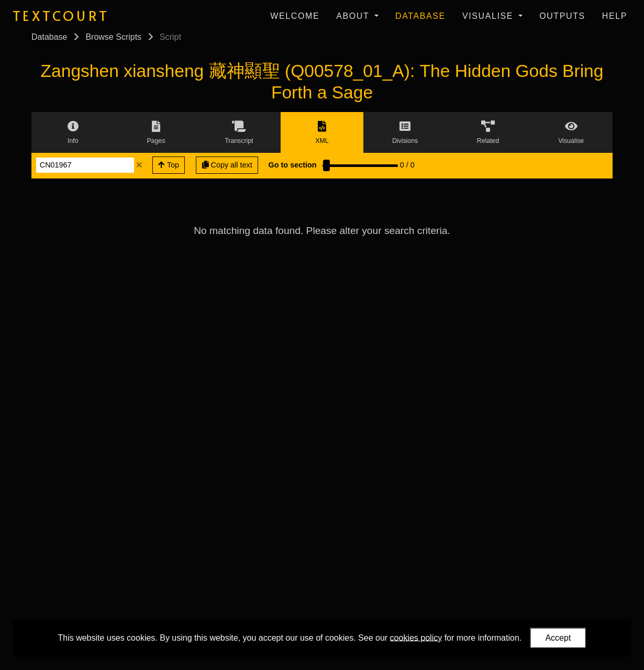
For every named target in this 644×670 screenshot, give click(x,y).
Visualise (489, 16)
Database (420, 16)
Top (169, 165)
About (354, 16)
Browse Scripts (113, 37)
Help (615, 16)
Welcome (295, 16)
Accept (558, 638)
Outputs (562, 16)
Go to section (293, 165)
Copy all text (227, 165)
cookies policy (416, 637)
